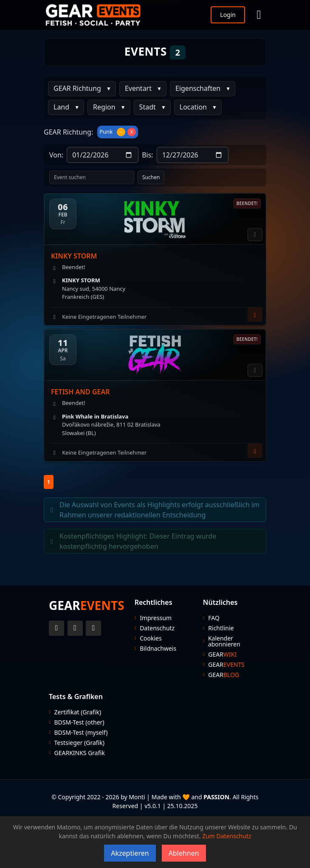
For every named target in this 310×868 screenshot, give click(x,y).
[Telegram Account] (93, 628)
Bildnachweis (158, 649)
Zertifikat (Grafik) (78, 712)
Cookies (151, 638)
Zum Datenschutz (227, 836)
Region (104, 107)
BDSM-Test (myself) (81, 733)
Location (193, 107)
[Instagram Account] (75, 628)
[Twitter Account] (56, 628)
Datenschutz (157, 628)
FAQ (214, 618)
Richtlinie (221, 628)
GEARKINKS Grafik (80, 753)
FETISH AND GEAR (80, 392)
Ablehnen (184, 853)
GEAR (222, 655)
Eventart (138, 88)
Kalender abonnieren (224, 641)
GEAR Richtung (77, 88)
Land (61, 107)
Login (228, 15)
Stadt (148, 107)
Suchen (151, 177)
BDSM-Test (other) (79, 722)
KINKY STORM (74, 256)
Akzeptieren (130, 853)
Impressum (156, 618)
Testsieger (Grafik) (79, 743)
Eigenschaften (198, 88)
